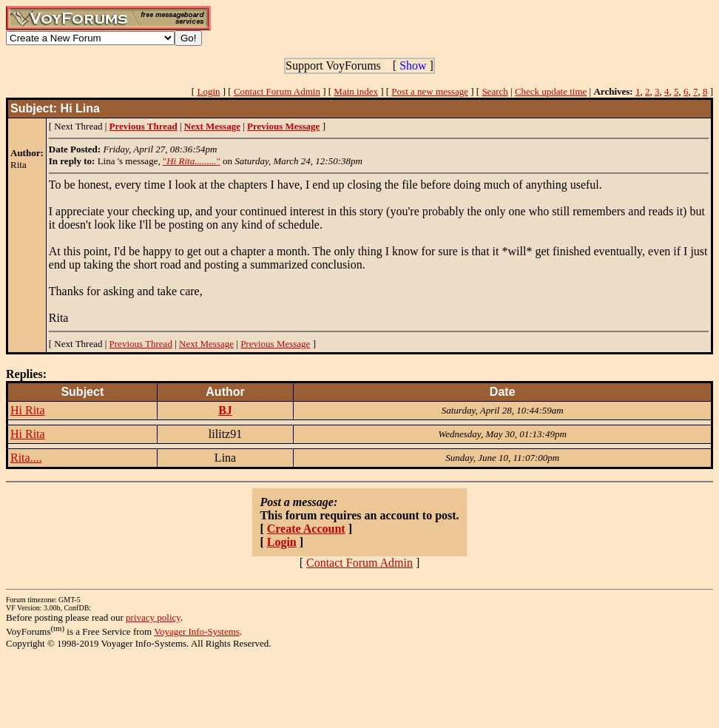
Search (494, 91)
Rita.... (26, 458)
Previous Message (275, 344)
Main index (356, 91)
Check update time (551, 91)
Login (208, 91)
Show (413, 65)
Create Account (306, 529)
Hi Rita (28, 410)
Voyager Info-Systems (197, 631)
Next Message (206, 344)
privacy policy (153, 617)
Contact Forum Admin (277, 91)
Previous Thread (141, 344)
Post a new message (430, 91)
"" (192, 161)
